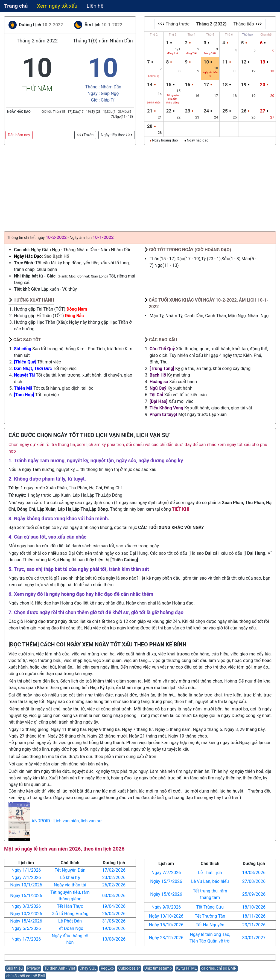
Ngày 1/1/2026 (26, 870)
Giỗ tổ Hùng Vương (70, 914)
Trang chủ (16, 6)
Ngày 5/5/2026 (26, 928)
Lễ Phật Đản (70, 921)
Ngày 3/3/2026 (26, 906)
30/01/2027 (254, 938)
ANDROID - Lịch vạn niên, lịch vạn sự (67, 821)
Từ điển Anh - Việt (60, 968)
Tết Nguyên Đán (70, 870)
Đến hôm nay (19, 135)
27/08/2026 (254, 881)
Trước (85, 135)
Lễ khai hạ (70, 878)
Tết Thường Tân (210, 916)
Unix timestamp (158, 968)
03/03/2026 (114, 896)
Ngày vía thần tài (70, 885)
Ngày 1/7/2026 (26, 939)
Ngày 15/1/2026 (26, 896)
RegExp (107, 968)
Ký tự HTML (186, 968)
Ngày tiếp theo (117, 135)
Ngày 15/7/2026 (166, 881)
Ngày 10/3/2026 (26, 914)
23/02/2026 (114, 878)
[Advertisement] (140, 186)
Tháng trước (174, 24)
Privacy (33, 968)
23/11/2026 (254, 925)
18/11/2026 (254, 916)
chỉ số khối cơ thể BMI (26, 976)
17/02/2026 (114, 870)
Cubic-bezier (129, 968)
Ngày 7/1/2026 (26, 878)
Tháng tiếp (247, 24)
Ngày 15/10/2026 (166, 925)
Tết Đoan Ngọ (70, 928)
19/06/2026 (114, 928)
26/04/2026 (114, 914)
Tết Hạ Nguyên (210, 925)
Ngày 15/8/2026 (166, 894)
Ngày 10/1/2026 (26, 885)
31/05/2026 (114, 921)
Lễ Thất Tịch (210, 873)
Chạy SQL (88, 968)
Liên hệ (95, 6)
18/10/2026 (254, 907)
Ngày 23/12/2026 (166, 938)
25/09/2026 (254, 894)
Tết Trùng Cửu (210, 907)
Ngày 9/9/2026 (166, 907)
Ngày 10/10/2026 (166, 916)
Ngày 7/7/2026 (166, 873)
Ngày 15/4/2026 (26, 921)
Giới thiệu (14, 968)
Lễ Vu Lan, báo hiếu (210, 881)
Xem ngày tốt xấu (57, 6)
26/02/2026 (114, 885)
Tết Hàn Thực (70, 906)
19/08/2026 (254, 873)
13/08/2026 (114, 939)
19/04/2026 (114, 906)
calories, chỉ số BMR (219, 968)
